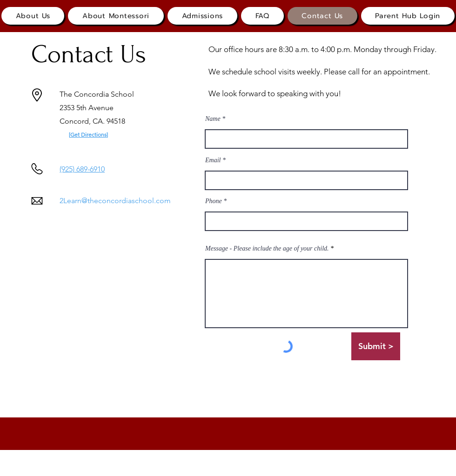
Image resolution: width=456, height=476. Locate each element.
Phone (214, 201)
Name (213, 119)
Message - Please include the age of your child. (267, 249)
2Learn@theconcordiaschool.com (115, 201)
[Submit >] (376, 346)
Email (213, 160)
